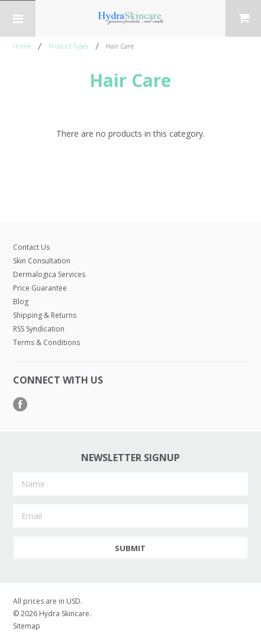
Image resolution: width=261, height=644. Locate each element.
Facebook (20, 405)
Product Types (68, 46)
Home (22, 46)
